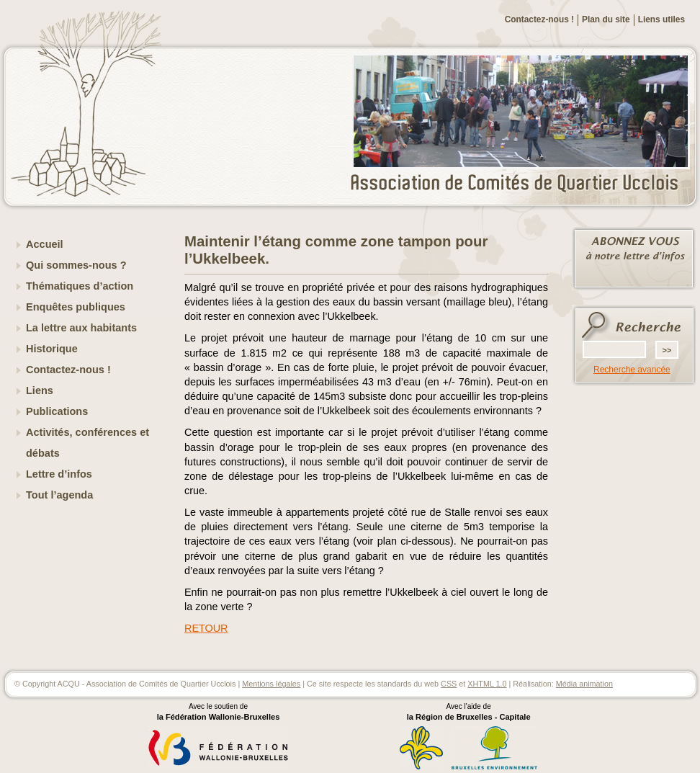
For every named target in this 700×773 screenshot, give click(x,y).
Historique (52, 349)
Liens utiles (661, 19)
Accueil (45, 244)
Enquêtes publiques (76, 307)
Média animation (584, 684)
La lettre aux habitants (81, 328)
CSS (449, 684)
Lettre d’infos (59, 474)
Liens (40, 390)
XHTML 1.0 (487, 684)
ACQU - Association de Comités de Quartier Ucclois (523, 184)
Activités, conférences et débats (87, 443)
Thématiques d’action (80, 286)
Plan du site (606, 19)
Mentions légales (271, 684)
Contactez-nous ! (539, 19)
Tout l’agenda (59, 495)
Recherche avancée (632, 370)
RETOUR (206, 628)
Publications (57, 411)
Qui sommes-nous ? (76, 265)
